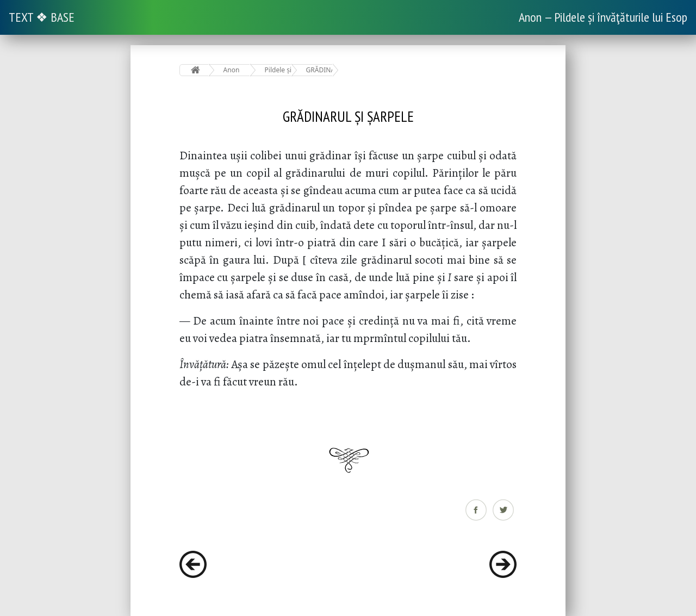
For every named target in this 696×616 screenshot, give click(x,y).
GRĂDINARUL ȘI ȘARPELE (319, 70)
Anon (232, 70)
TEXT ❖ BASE (42, 17)
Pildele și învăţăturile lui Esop (278, 70)
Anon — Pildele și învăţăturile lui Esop (603, 17)
